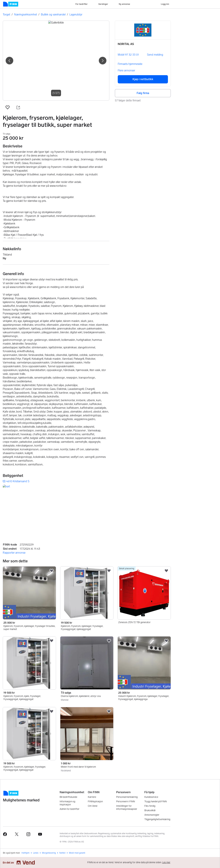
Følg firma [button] (143, 93)
